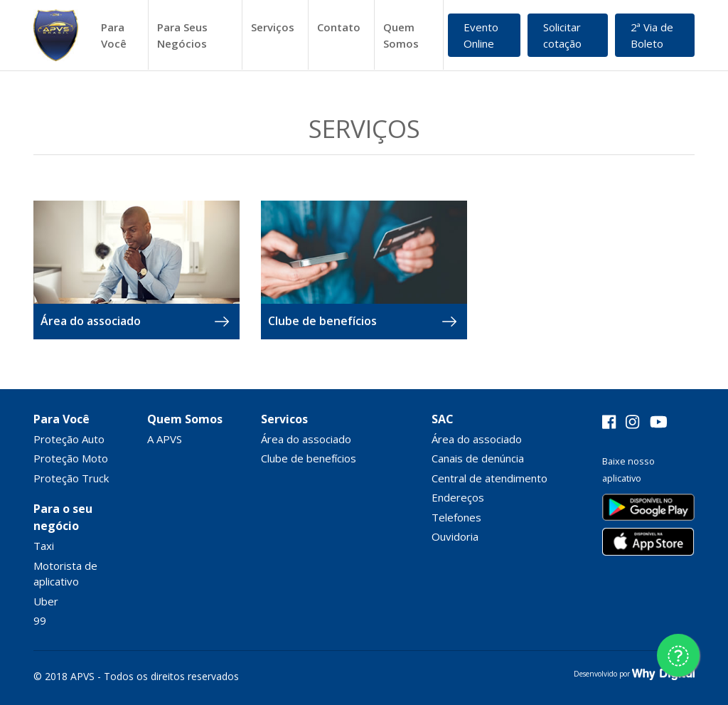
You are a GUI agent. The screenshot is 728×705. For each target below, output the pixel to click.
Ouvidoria (455, 536)
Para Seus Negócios (182, 35)
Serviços (273, 27)
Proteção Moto (71, 458)
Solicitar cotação (562, 35)
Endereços (458, 497)
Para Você (114, 35)
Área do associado (306, 439)
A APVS (165, 439)
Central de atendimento (489, 478)
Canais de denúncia (478, 458)
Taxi (44, 546)
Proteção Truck (71, 478)
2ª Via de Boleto (652, 35)
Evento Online (481, 35)
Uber (46, 601)
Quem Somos (401, 35)
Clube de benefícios (309, 458)
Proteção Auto (69, 439)
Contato (339, 27)
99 (40, 620)
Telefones (456, 517)
